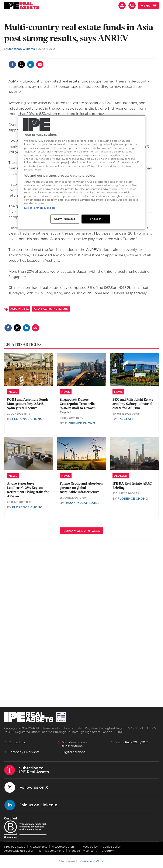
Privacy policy (89, 847)
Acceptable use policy (19, 851)
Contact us (17, 742)
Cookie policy (112, 847)
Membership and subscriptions (75, 744)
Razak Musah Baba (82, 503)
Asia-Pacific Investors (51, 309)
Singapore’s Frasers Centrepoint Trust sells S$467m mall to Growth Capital (78, 406)
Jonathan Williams (22, 49)
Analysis (121, 476)
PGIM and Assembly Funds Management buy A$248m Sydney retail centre (28, 404)
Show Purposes (65, 219)
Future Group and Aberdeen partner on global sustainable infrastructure (81, 488)
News (13, 392)
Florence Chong (27, 419)
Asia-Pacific (20, 309)
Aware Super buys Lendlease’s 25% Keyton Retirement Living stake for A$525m (28, 490)
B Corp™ (108, 851)
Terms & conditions (51, 851)
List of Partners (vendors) (40, 208)
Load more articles (82, 531)
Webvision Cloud (93, 861)
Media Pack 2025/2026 (132, 742)
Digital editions (74, 752)
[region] (81, 173)
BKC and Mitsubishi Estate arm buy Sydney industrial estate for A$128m (133, 404)
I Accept (96, 219)
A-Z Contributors (63, 847)
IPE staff (126, 419)
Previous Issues (15, 847)
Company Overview (24, 752)
